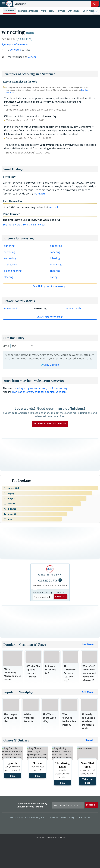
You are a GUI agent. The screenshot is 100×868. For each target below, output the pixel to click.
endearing (10, 258)
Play (12, 776)
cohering (55, 252)
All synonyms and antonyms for (42, 388)
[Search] (56, 4)
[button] (90, 11)
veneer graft (10, 308)
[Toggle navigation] (3, 4)
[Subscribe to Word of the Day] (43, 597)
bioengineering (13, 271)
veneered (15, 50)
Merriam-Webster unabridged (50, 424)
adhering (9, 246)
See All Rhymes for (49, 286)
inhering (55, 258)
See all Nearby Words (49, 317)
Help (13, 817)
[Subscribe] (91, 805)
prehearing (10, 265)
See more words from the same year (24, 225)
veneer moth (73, 308)
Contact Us (54, 817)
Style (6, 346)
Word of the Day (50, 575)
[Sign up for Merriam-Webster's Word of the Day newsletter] (68, 805)
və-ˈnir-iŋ (25, 39)
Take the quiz (87, 781)
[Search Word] (95, 4)
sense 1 (54, 207)
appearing (56, 246)
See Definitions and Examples (49, 585)
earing (54, 277)
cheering (55, 271)
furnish (40, 194)
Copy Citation (50, 365)
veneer (32, 57)
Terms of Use (84, 817)
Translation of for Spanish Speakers (39, 392)
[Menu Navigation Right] (97, 11)
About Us (22, 817)
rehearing (56, 265)
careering (9, 252)
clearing (9, 277)
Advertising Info (38, 817)
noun (30, 33)
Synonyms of (16, 44)
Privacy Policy (68, 817)
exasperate (48, 580)
